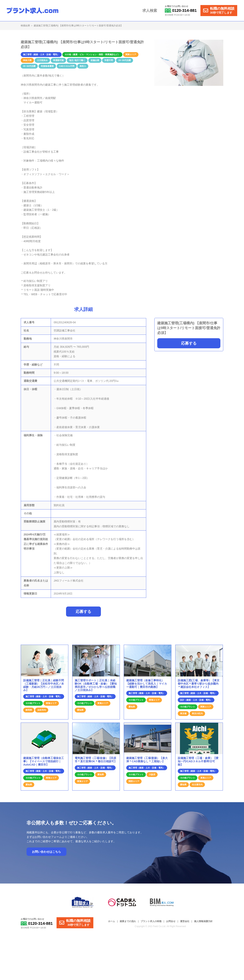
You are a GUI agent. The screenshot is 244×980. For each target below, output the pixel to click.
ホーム (112, 923)
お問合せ (171, 923)
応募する (189, 343)
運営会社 (185, 923)
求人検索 (151, 11)
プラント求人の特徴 (151, 923)
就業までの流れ (128, 923)
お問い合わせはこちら (46, 854)
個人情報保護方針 (203, 923)
